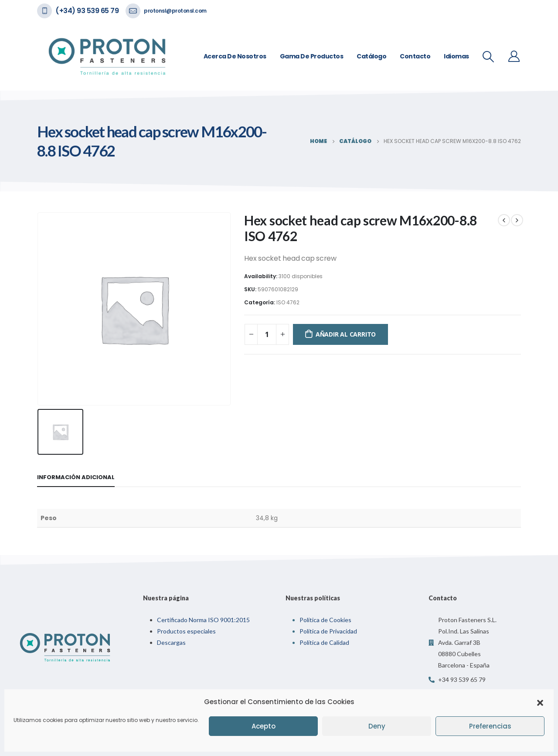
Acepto (264, 726)
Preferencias (490, 726)
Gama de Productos (312, 56)
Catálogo (371, 56)
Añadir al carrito (346, 334)
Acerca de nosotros (235, 56)
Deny (377, 726)
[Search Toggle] (488, 57)
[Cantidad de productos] (267, 334)
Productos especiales (186, 631)
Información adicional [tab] (76, 477)
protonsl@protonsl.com (175, 11)
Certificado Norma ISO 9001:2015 (203, 620)
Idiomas (456, 56)
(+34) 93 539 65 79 (87, 11)
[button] (540, 702)
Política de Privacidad (328, 631)
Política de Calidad (324, 642)
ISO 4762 (288, 302)
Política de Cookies (325, 620)
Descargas (171, 642)
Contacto (415, 56)
